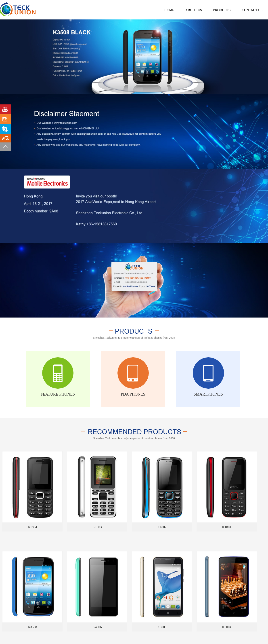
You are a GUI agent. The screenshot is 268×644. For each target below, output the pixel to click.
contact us (252, 10)
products (222, 10)
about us (194, 10)
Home (169, 10)
